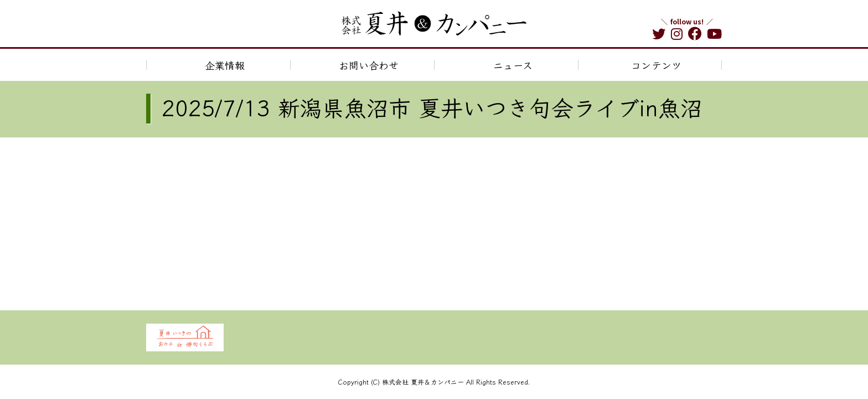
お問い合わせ (369, 65)
